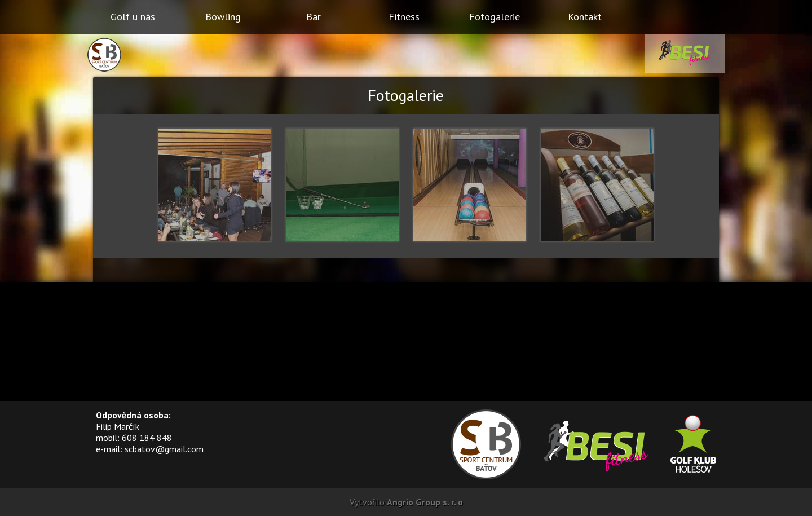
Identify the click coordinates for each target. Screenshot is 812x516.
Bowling (223, 17)
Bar (314, 17)
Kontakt (585, 17)
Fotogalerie (495, 17)
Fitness (404, 17)
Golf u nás (133, 17)
